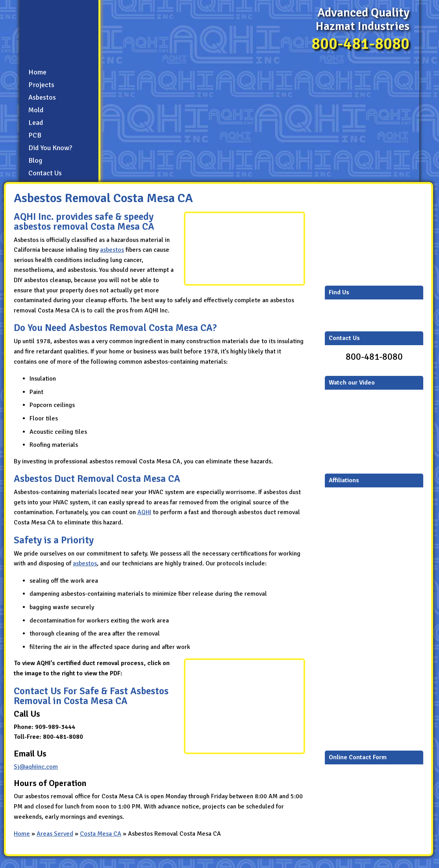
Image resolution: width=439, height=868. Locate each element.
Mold (36, 110)
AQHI (144, 512)
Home (37, 72)
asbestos (112, 250)
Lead (36, 123)
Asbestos (42, 97)
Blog (35, 160)
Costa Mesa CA (101, 834)
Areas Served (55, 834)
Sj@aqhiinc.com (36, 767)
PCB (35, 135)
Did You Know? (50, 148)
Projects (41, 85)
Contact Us (45, 173)
